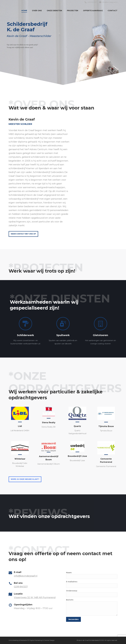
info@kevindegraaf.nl (26, 576)
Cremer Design (49, 640)
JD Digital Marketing (35, 640)
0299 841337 (21, 587)
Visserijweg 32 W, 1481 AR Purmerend (35, 597)
